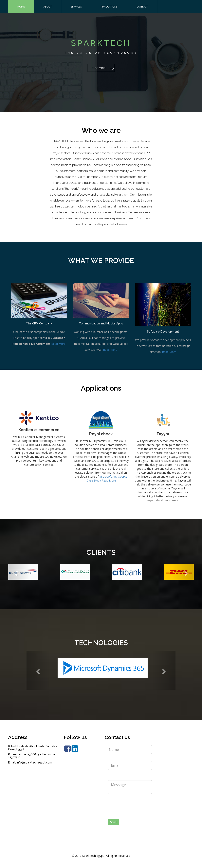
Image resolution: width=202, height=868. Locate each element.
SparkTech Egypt (93, 856)
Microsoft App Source (113, 476)
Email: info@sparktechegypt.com (30, 762)
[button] (15, 572)
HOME (21, 7)
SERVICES (76, 7)
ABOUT (48, 7)
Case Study (94, 480)
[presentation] (138, 805)
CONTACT (142, 7)
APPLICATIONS (109, 7)
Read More (58, 344)
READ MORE (99, 68)
